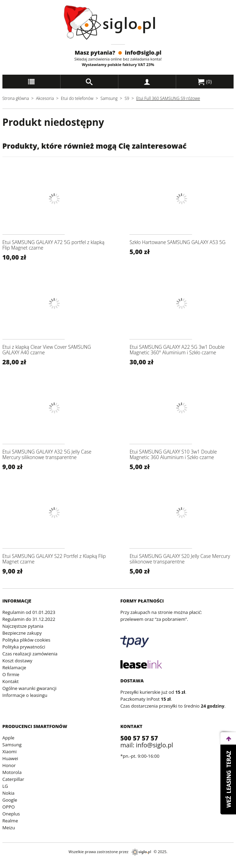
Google (10, 800)
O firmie (11, 674)
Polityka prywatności (24, 647)
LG (5, 786)
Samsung (110, 98)
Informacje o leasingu (25, 695)
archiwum (11, 865)
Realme (10, 821)
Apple (8, 738)
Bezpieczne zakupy (22, 633)
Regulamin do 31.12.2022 (29, 619)
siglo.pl (141, 852)
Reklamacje (14, 668)
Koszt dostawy (17, 661)
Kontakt (11, 681)
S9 (127, 98)
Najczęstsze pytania (23, 626)
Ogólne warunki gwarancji (29, 688)
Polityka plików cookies (26, 640)
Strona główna (16, 98)
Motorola (12, 772)
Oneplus (11, 814)
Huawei (10, 758)
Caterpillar (13, 779)
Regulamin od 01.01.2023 (29, 612)
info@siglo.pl (143, 53)
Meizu (9, 828)
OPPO (9, 807)
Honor (9, 765)
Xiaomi (10, 752)
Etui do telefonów (77, 98)
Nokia (8, 793)
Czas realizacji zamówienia (30, 654)
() (205, 82)
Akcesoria (45, 98)
